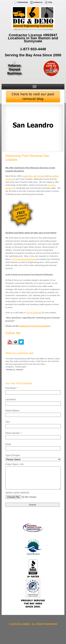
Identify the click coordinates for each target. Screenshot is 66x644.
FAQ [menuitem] (50, 2)
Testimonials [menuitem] (23, 2)
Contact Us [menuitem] (38, 2)
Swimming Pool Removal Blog (35, 326)
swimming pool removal (34, 176)
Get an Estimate (34, 313)
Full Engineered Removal (24, 259)
